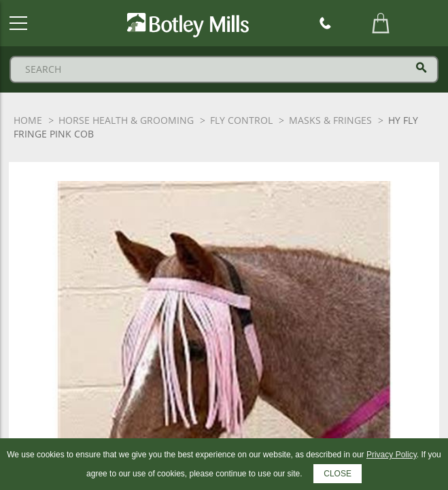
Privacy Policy (392, 455)
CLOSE (338, 474)
